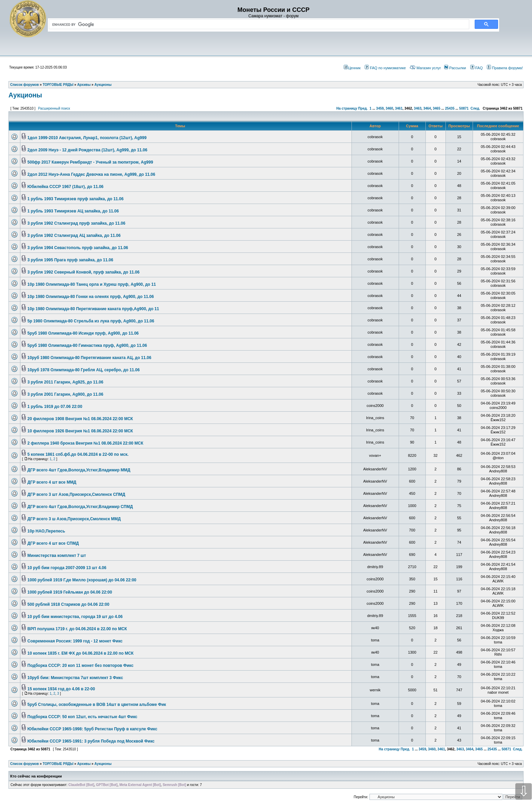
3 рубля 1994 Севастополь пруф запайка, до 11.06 (78, 248)
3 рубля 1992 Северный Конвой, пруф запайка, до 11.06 (83, 272)
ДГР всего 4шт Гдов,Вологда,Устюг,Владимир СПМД (80, 507)
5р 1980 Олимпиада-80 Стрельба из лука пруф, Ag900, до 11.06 (91, 321)
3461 (399, 108)
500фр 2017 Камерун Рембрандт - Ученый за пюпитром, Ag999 (90, 162)
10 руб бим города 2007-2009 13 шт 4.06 (67, 568)
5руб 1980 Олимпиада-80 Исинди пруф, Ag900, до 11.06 (83, 333)
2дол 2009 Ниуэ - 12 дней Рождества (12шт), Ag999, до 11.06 (87, 150)
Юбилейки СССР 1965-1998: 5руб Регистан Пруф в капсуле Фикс (92, 729)
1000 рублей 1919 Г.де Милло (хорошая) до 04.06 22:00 (82, 580)
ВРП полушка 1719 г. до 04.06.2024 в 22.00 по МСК (77, 629)
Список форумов (25, 764)
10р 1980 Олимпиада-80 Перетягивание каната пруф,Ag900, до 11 (93, 309)
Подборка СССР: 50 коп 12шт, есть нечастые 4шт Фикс (82, 717)
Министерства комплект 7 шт (57, 556)
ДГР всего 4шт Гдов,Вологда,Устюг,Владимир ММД (79, 470)
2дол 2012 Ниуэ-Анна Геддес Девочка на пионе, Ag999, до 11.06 (91, 174)
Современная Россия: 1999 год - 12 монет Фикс (75, 641)
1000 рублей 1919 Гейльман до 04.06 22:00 (70, 592)
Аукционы (25, 95)
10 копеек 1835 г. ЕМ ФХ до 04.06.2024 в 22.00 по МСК (81, 653)
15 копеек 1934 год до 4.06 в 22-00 (61, 689)
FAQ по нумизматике (385, 68)
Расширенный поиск (54, 108)
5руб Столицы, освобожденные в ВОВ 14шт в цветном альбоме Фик (97, 705)
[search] (258, 24)
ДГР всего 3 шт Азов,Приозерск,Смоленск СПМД (76, 494)
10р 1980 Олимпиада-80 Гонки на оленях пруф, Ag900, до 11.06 (91, 297)
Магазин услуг (425, 68)
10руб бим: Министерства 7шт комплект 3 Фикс (75, 678)
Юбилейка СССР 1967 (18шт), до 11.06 (65, 187)
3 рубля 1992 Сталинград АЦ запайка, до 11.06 (74, 236)
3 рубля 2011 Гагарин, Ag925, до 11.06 (65, 382)
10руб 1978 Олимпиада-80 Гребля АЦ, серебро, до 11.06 (84, 370)
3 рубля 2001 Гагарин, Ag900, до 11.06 (65, 394)
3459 (380, 108)
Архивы (84, 764)
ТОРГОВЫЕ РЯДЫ (58, 764)
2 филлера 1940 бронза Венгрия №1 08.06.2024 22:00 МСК (85, 443)
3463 (418, 108)
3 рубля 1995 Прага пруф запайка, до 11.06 (70, 260)
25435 (450, 108)
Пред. (363, 108)
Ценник (352, 68)
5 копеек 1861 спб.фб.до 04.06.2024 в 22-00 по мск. (78, 454)
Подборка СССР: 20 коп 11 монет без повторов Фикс (81, 666)
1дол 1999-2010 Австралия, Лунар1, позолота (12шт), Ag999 (87, 138)
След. (475, 108)
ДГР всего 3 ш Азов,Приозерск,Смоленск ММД (74, 519)
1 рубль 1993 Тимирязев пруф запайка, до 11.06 (75, 199)
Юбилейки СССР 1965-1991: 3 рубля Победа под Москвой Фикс (91, 741)
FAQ (477, 68)
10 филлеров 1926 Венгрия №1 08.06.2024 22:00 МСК (80, 431)
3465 (436, 108)
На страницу (347, 108)
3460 (389, 108)
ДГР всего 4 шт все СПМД (53, 543)
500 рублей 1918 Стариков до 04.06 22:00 (68, 604)
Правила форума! (505, 68)
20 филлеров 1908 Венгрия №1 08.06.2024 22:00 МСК (80, 419)
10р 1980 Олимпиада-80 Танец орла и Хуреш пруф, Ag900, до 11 (92, 284)
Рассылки (455, 68)
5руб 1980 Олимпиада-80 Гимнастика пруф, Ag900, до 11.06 (87, 345)
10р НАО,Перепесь (46, 531)
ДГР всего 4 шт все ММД (52, 482)
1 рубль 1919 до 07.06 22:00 (55, 407)
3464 (427, 108)
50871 (464, 108)
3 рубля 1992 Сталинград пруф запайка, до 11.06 (77, 223)
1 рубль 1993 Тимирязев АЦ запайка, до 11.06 (73, 211)
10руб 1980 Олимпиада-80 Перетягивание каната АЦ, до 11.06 (89, 358)
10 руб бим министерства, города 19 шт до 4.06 (75, 617)
